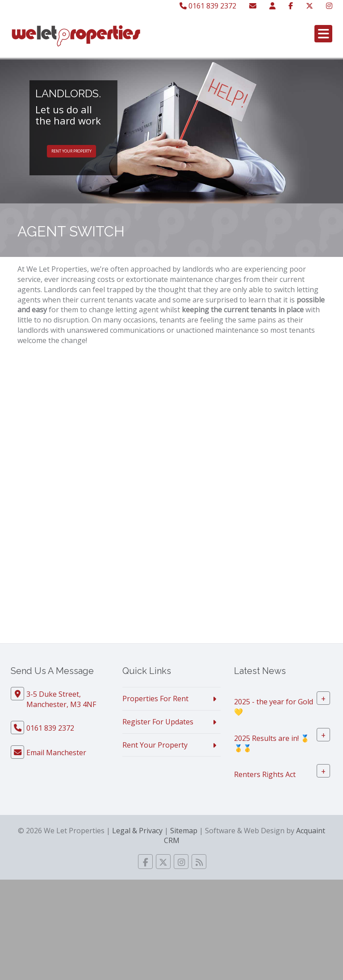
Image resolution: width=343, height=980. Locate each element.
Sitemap (184, 831)
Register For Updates (158, 722)
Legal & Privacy (137, 831)
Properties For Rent (155, 699)
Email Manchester (56, 753)
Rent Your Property (71, 151)
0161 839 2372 (208, 6)
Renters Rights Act (265, 774)
